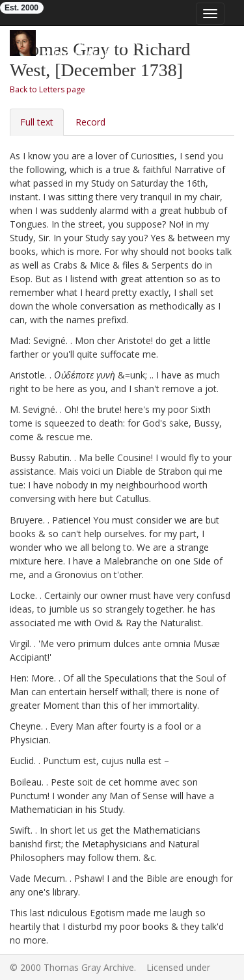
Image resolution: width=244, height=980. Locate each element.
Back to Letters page (47, 89)
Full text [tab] (37, 122)
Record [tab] (90, 122)
